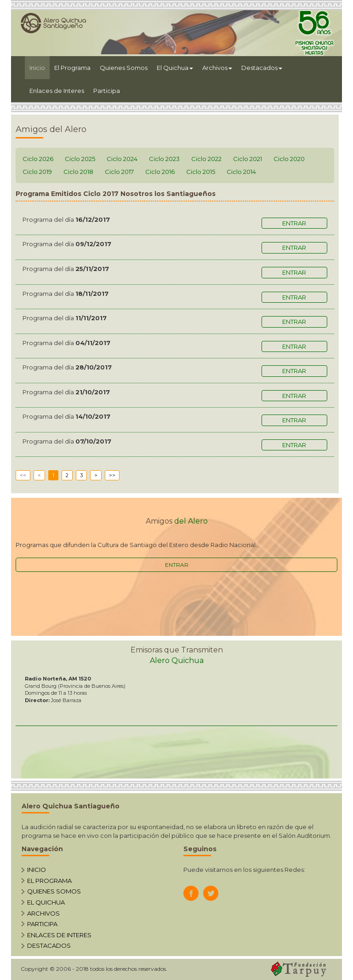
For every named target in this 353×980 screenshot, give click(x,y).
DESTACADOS (49, 945)
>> (112, 475)
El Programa (72, 68)
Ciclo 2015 (201, 172)
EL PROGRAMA (49, 881)
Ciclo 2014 (241, 172)
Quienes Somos (124, 68)
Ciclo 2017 (119, 172)
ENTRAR (177, 565)
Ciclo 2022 (206, 159)
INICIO (37, 870)
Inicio (40, 67)
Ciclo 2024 (122, 159)
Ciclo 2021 (248, 159)
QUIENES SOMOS (54, 891)
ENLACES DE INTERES (59, 935)
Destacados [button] (262, 68)
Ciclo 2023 (164, 159)
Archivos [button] (217, 68)
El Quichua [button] (175, 68)
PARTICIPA (42, 924)
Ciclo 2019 (37, 172)
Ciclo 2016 (160, 172)
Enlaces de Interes (57, 91)
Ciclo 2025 (80, 159)
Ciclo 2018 (78, 172)
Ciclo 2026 (38, 159)
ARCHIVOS (43, 913)
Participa (107, 91)
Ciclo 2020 (289, 159)
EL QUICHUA (46, 902)
